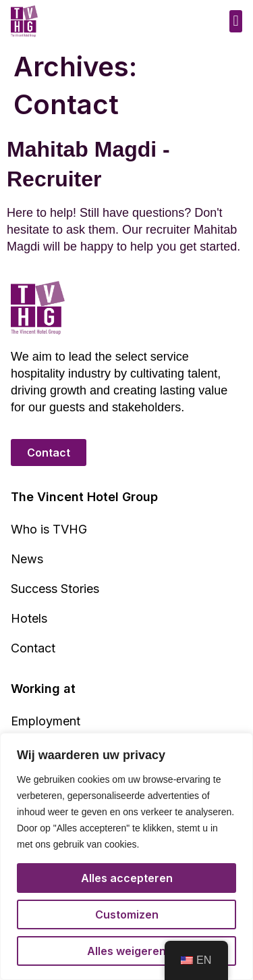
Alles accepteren (127, 878)
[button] (236, 21)
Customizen (127, 914)
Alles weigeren (126, 951)
